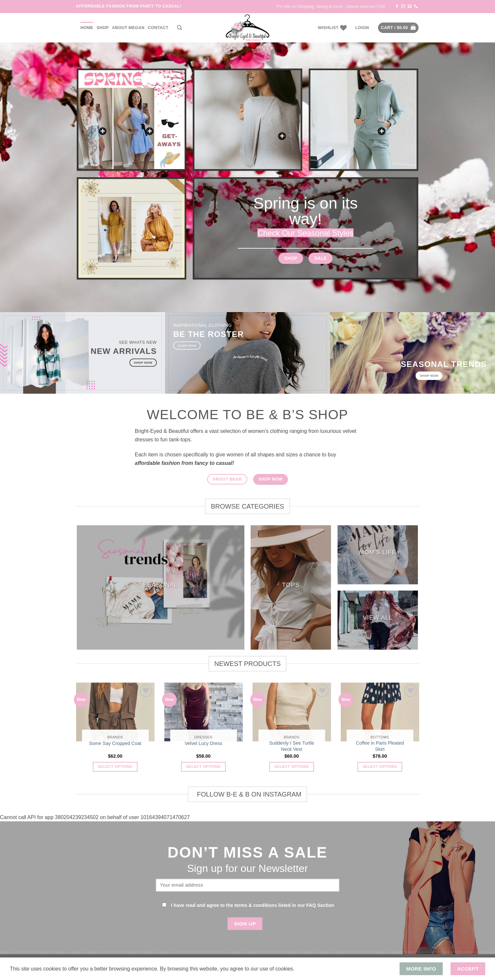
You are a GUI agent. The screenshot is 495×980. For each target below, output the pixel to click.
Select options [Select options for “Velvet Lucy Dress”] (203, 767)
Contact (158, 28)
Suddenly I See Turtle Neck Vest (292, 746)
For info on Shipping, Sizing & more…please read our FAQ (331, 6)
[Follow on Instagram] (403, 7)
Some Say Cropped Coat (115, 743)
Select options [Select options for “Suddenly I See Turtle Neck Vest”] (292, 767)
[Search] (180, 28)
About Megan (128, 28)
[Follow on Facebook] (397, 7)
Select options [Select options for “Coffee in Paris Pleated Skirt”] (380, 767)
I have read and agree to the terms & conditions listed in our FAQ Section (253, 905)
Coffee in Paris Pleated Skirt (380, 746)
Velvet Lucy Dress (203, 743)
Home (87, 28)
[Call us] (416, 7)
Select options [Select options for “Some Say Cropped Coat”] (115, 767)
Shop (102, 28)
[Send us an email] (410, 7)
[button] (362, 28)
